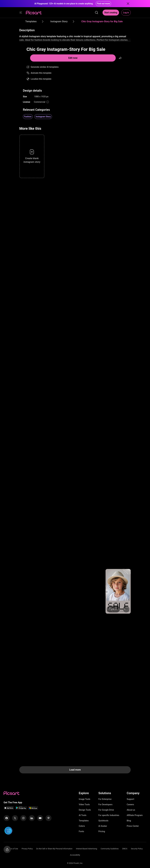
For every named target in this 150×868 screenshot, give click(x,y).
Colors (82, 826)
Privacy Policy (27, 849)
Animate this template (41, 73)
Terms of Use (13, 849)
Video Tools (84, 804)
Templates (84, 821)
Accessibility (75, 855)
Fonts (81, 831)
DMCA (125, 849)
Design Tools (85, 810)
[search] (97, 13)
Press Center (133, 826)
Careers (130, 804)
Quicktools (103, 821)
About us (131, 810)
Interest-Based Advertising (87, 849)
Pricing (102, 831)
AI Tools (83, 815)
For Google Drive (106, 810)
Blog (129, 821)
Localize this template (41, 79)
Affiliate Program (135, 815)
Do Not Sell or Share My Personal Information (54, 849)
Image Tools (85, 799)
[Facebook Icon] (7, 818)
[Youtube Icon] (40, 818)
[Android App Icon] (21, 809)
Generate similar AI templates (45, 67)
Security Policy (137, 849)
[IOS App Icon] (9, 809)
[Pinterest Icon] (49, 818)
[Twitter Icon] (15, 818)
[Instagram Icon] (23, 818)
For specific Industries (109, 815)
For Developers (105, 804)
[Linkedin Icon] (32, 818)
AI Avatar (103, 826)
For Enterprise (105, 799)
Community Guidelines (110, 849)
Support (131, 799)
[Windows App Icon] (33, 809)
